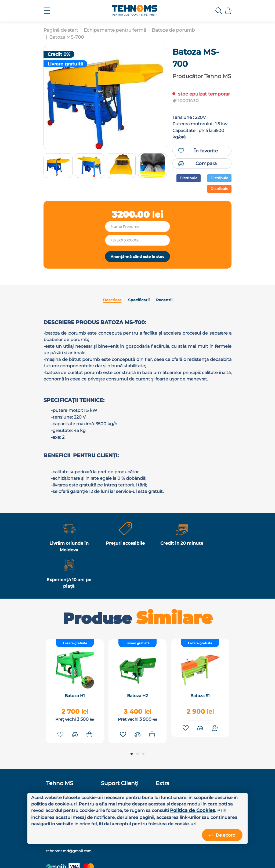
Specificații (138, 321)
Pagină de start (61, 30)
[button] (132, 749)
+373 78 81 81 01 (200, 781)
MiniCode (191, 857)
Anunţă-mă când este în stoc (137, 274)
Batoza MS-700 (66, 37)
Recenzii (163, 321)
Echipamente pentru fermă (115, 30)
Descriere (113, 321)
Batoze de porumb (173, 30)
